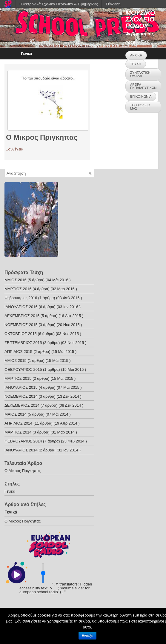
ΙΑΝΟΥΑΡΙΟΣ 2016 (21, 307)
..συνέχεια (15, 149)
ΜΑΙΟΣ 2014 (16, 414)
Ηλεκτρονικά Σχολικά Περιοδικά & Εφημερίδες (59, 4)
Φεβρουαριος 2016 (21, 298)
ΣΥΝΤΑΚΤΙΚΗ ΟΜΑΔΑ (140, 74)
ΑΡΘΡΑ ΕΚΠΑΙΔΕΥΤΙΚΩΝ (143, 86)
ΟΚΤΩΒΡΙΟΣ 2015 (21, 334)
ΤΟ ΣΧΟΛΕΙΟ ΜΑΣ (140, 107)
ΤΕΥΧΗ (136, 64)
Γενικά (27, 54)
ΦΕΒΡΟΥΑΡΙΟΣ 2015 (23, 369)
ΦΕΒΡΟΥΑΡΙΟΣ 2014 (23, 441)
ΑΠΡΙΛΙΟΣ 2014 (18, 423)
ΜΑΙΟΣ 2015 (16, 361)
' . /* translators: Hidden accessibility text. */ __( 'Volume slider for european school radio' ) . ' (56, 588)
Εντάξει (88, 636)
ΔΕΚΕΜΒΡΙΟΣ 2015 (22, 316)
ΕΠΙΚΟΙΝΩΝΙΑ (141, 96)
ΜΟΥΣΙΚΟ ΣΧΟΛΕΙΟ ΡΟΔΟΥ (140, 19)
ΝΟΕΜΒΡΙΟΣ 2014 (21, 396)
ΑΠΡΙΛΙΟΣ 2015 (18, 352)
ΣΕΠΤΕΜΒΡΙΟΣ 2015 (23, 343)
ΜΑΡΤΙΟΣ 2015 (18, 378)
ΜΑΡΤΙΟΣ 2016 (18, 289)
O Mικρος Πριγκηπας (42, 137)
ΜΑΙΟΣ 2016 (16, 280)
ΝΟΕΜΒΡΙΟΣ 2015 (21, 325)
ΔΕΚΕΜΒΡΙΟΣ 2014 (22, 405)
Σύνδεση (113, 4)
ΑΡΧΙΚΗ (136, 55)
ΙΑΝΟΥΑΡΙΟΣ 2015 (21, 387)
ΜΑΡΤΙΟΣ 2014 (18, 432)
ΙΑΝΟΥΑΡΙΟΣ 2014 (21, 450)
